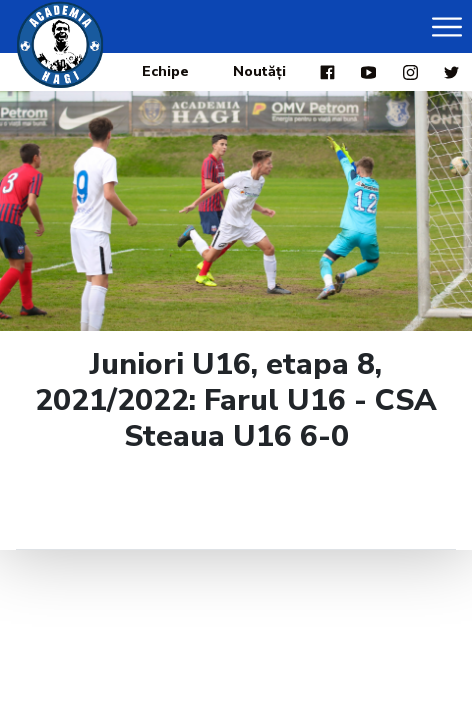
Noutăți (259, 71)
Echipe (165, 71)
